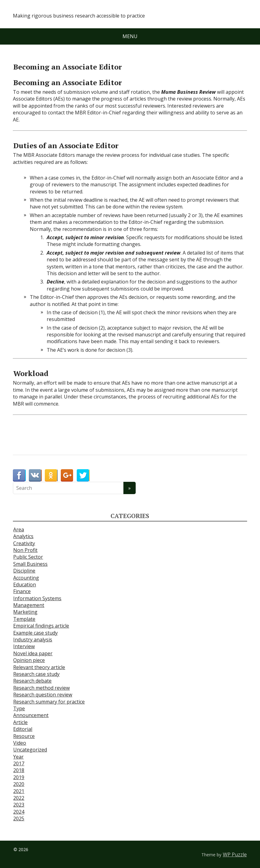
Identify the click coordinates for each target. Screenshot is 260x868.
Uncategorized (30, 750)
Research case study (36, 674)
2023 (19, 805)
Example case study (35, 633)
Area (19, 529)
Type (19, 708)
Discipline (24, 571)
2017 (19, 763)
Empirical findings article (41, 626)
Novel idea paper (33, 653)
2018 (19, 770)
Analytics (23, 536)
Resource (24, 736)
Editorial (23, 729)
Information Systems (37, 598)
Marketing (25, 612)
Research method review (41, 688)
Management (29, 605)
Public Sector (28, 557)
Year (18, 757)
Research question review (43, 695)
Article (20, 722)
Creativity (24, 543)
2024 (19, 812)
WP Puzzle (235, 854)
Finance (22, 591)
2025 (19, 818)
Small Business (30, 564)
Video (20, 743)
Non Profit (25, 550)
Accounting (26, 578)
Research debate (32, 681)
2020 (19, 784)
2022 (19, 798)
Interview (24, 646)
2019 (19, 777)
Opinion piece (29, 660)
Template (24, 619)
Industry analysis (33, 640)
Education (25, 585)
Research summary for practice (49, 702)
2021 (19, 791)
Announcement (31, 715)
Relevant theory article (39, 667)
